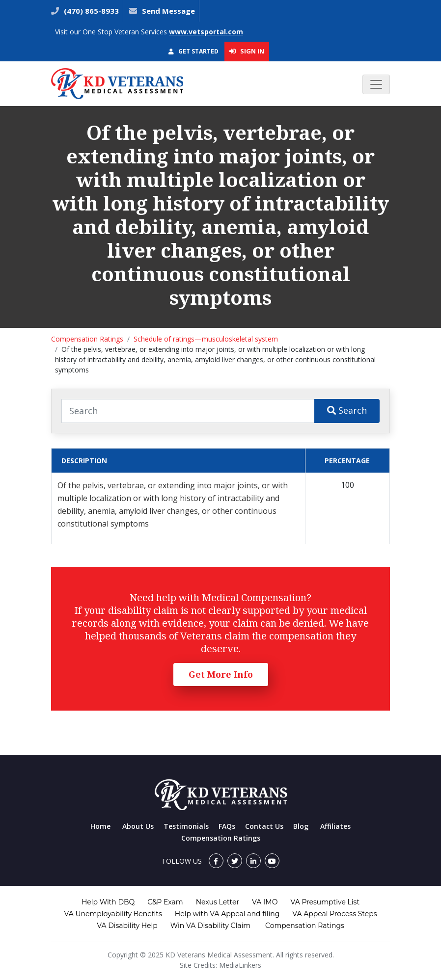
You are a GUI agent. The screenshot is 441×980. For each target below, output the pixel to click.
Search (347, 410)
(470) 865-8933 (90, 11)
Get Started (193, 51)
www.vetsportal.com (206, 32)
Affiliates (335, 826)
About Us (138, 826)
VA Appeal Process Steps (334, 914)
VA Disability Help (127, 926)
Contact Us (264, 826)
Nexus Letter (218, 902)
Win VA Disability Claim (210, 926)
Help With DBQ (108, 902)
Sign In (247, 51)
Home (100, 826)
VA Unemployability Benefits (113, 914)
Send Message (168, 11)
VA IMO (265, 902)
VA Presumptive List (325, 902)
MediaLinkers (240, 965)
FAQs (227, 826)
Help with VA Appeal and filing (227, 914)
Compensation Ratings (87, 339)
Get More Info (221, 674)
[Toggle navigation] (376, 84)
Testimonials (186, 826)
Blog (301, 826)
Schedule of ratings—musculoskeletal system (206, 339)
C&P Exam (165, 902)
